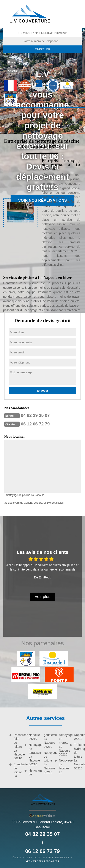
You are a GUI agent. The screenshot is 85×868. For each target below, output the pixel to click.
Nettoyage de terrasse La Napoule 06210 (33, 755)
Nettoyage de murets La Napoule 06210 (63, 745)
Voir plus (43, 597)
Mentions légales (42, 861)
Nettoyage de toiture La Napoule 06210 (48, 762)
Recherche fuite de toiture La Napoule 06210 (17, 747)
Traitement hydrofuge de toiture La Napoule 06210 (78, 756)
